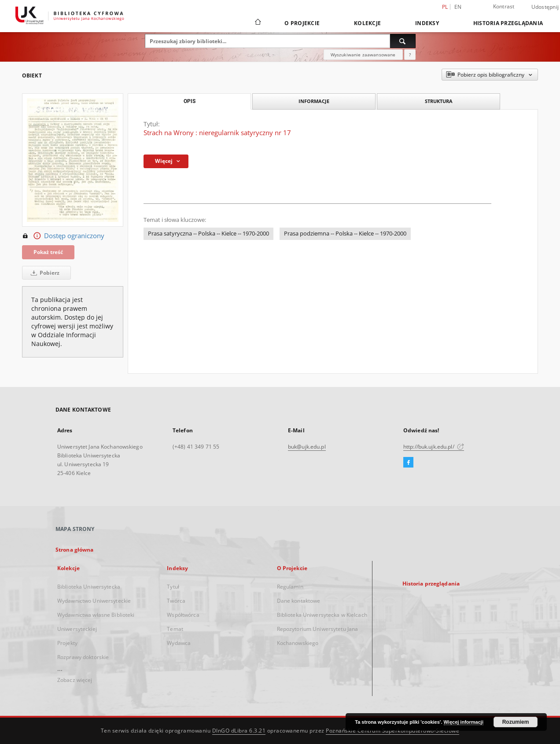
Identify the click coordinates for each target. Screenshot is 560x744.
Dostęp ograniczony (63, 236)
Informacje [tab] (314, 101)
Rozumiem (516, 722)
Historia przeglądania (508, 23)
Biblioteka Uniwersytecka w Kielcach (322, 615)
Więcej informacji (464, 722)
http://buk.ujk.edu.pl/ (434, 447)
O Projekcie (302, 23)
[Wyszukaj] (403, 41)
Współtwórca (183, 615)
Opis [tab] (190, 101)
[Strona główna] (257, 23)
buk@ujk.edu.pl (307, 447)
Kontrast (504, 6)
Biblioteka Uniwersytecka (89, 587)
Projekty (67, 643)
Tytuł (173, 587)
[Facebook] (408, 463)
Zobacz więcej (75, 680)
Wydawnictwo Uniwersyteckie (94, 601)
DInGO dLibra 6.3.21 (239, 731)
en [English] (458, 7)
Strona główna (75, 550)
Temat (175, 629)
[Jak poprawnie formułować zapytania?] (410, 55)
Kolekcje (367, 23)
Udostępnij (545, 7)
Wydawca (179, 643)
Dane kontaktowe (299, 601)
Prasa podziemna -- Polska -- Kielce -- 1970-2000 (345, 234)
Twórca (176, 601)
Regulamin (290, 587)
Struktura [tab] (439, 101)
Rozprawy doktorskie (83, 657)
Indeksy (427, 23)
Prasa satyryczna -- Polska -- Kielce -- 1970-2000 (208, 234)
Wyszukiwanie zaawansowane (363, 55)
